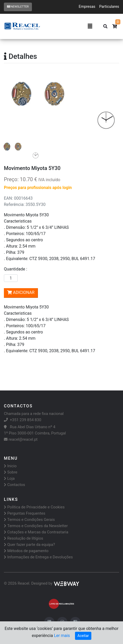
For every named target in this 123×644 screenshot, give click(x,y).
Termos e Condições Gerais (29, 520)
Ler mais (62, 636)
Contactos (15, 485)
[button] (13, 105)
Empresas (87, 7)
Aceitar (83, 636)
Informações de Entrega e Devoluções (38, 557)
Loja (9, 478)
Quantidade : (17, 269)
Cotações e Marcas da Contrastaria (36, 532)
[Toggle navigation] (90, 26)
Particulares (109, 7)
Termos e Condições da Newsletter (36, 526)
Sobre (11, 472)
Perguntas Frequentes (25, 513)
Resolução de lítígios (23, 538)
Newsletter (18, 7)
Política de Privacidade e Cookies (34, 507)
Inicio (10, 466)
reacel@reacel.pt (21, 439)
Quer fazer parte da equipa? (29, 545)
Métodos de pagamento (26, 551)
